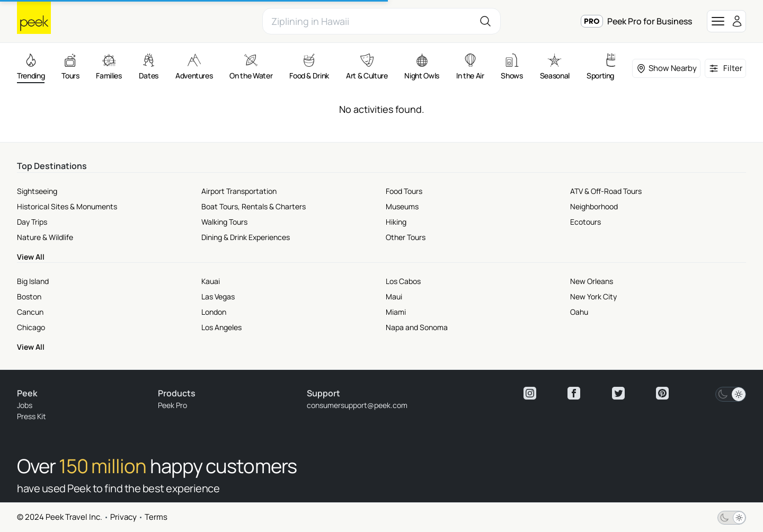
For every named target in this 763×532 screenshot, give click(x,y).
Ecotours (585, 222)
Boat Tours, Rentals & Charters (254, 206)
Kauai (211, 281)
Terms (156, 517)
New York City (593, 296)
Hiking (396, 222)
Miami (396, 312)
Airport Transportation (239, 191)
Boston (29, 296)
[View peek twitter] (618, 393)
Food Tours (404, 191)
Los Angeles (221, 327)
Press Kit (32, 416)
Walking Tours (224, 222)
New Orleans (592, 281)
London (214, 312)
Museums (402, 206)
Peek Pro (172, 405)
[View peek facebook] (574, 393)
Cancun (30, 312)
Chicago (31, 327)
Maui (394, 296)
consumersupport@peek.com (357, 405)
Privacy (123, 517)
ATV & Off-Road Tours (606, 191)
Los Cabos (403, 281)
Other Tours (406, 237)
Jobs (25, 405)
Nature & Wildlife (45, 237)
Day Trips (32, 222)
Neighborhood (594, 206)
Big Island (33, 281)
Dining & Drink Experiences (246, 237)
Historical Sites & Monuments (67, 206)
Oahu (579, 312)
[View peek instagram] (530, 393)
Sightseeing (37, 191)
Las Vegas (218, 296)
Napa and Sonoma (417, 327)
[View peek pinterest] (662, 393)
